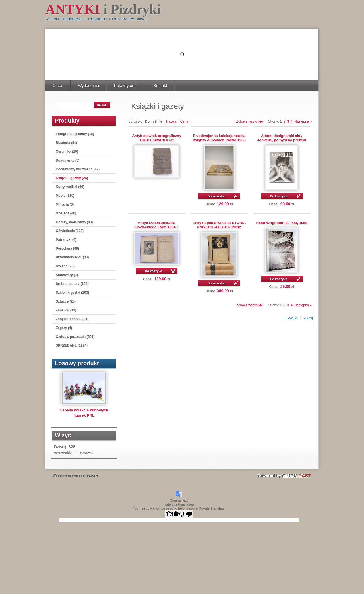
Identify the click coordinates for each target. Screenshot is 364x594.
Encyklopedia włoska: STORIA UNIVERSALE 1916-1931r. (219, 225)
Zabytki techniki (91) (72, 319)
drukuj (308, 318)
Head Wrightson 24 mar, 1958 (282, 223)
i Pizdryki (103, 9)
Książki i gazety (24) (72, 178)
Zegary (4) (64, 328)
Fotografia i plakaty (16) (75, 134)
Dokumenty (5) (68, 160)
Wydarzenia (88, 86)
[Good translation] (172, 514)
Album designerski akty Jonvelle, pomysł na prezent (282, 138)
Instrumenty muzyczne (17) (78, 169)
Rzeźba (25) (65, 266)
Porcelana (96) (67, 249)
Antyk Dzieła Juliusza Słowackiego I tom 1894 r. (157, 225)
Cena (184, 121)
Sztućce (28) (66, 301)
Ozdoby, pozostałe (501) (75, 337)
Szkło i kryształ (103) (72, 293)
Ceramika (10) (67, 152)
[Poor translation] (186, 514)
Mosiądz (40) (66, 213)
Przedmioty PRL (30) (72, 257)
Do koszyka (216, 196)
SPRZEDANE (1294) (72, 345)
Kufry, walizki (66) (70, 187)
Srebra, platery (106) (72, 284)
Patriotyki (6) (66, 240)
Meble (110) (65, 196)
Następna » (303, 121)
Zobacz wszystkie (250, 121)
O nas (58, 86)
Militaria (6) (65, 204)
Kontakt (160, 86)
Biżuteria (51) (66, 143)
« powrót (291, 318)
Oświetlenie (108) (70, 231)
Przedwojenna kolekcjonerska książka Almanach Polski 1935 (219, 138)
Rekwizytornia (126, 86)
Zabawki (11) (66, 310)
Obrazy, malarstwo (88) (74, 222)
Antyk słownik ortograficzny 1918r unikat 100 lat (157, 138)
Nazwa (171, 121)
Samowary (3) (67, 275)
